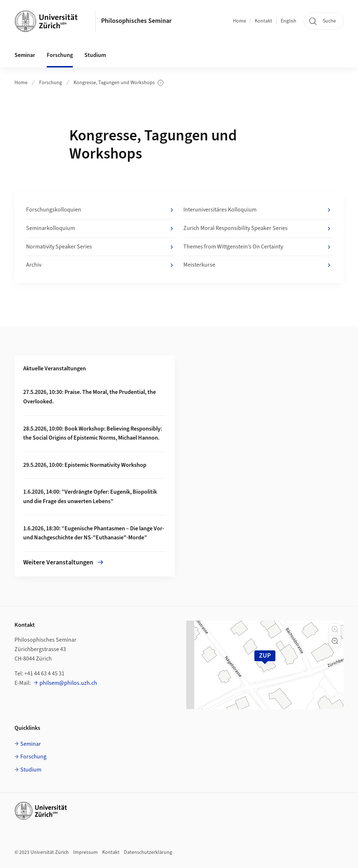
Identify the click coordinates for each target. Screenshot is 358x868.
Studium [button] (95, 55)
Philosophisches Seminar (136, 21)
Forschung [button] (60, 55)
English (289, 21)
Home (240, 21)
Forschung (51, 83)
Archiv (100, 265)
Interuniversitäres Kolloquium (258, 210)
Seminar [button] (25, 55)
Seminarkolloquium (100, 229)
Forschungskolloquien (100, 210)
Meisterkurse (258, 265)
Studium (31, 770)
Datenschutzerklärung (148, 852)
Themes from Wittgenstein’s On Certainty (258, 247)
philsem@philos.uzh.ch (68, 683)
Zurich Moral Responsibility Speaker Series (258, 229)
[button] (335, 629)
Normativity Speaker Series (100, 247)
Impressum (86, 852)
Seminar (31, 744)
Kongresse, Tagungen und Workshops (118, 83)
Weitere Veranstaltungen (63, 562)
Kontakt (263, 21)
